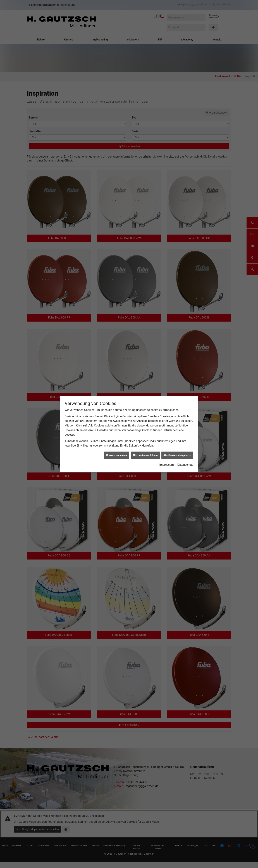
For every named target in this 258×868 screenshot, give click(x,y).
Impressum (167, 465)
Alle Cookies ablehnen (145, 455)
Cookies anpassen (117, 455)
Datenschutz (185, 465)
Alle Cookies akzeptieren (177, 455)
